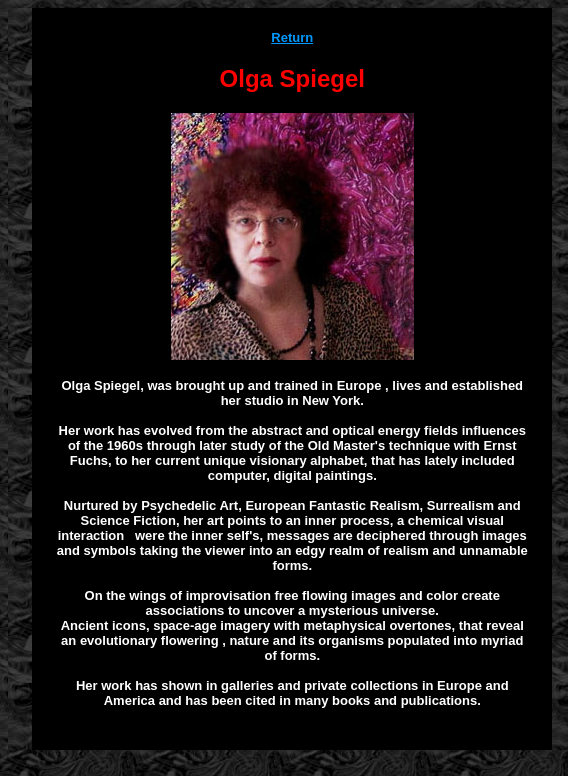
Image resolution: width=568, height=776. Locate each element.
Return (292, 37)
